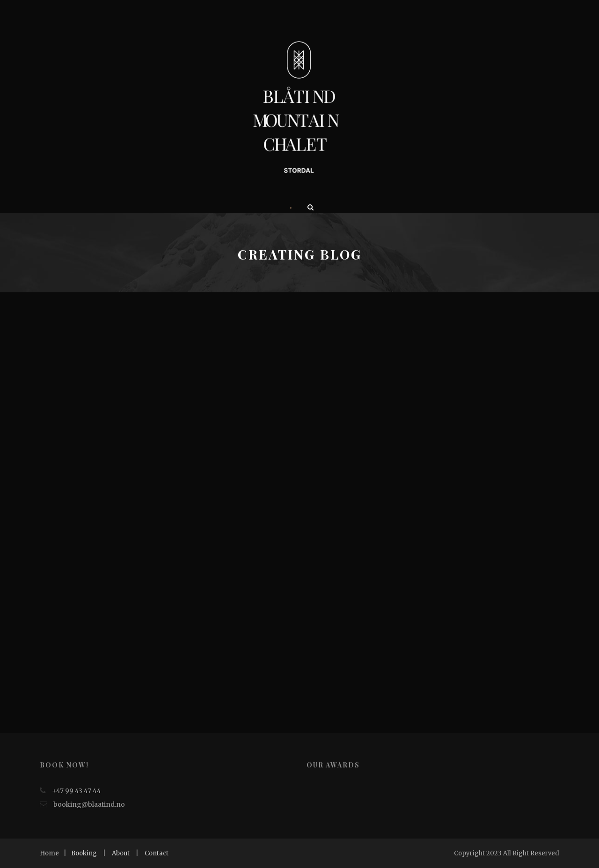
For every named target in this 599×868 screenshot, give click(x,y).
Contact (157, 853)
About (121, 853)
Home (49, 853)
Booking (84, 853)
